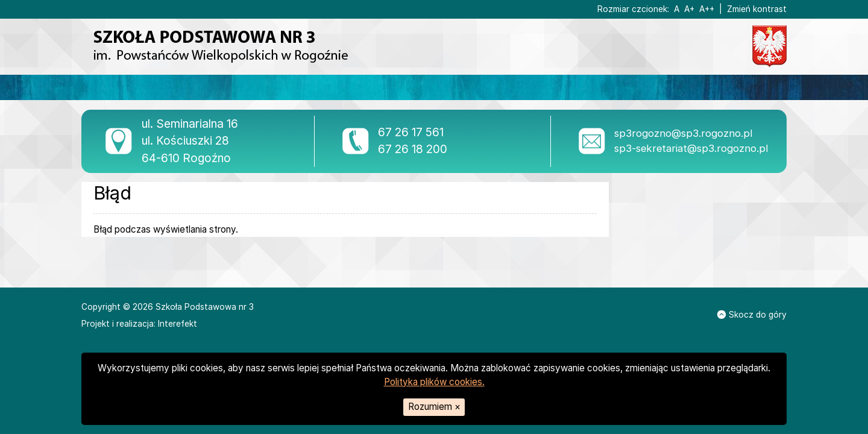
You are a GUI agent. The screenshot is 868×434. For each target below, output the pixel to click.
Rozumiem (434, 407)
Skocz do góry (752, 315)
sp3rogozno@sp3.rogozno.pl (683, 133)
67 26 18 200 (413, 149)
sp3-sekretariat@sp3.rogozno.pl (691, 148)
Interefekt (178, 324)
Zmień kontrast (757, 9)
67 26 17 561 (411, 132)
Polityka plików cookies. (434, 382)
